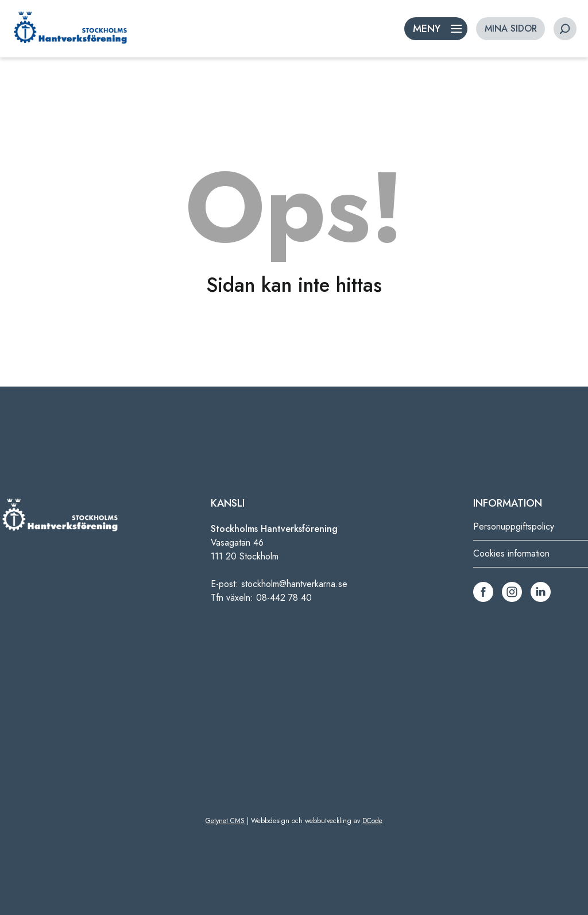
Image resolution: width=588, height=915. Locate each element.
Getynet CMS (225, 821)
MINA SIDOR (511, 28)
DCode (372, 821)
